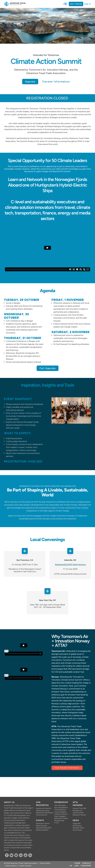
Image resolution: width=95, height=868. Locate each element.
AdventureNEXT (42, 830)
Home (77, 863)
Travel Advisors (60, 810)
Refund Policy (11, 866)
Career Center (78, 813)
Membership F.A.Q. (59, 822)
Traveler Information (56, 82)
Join (77, 866)
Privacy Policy (45, 863)
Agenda (30, 82)
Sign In (88, 4)
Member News (78, 828)
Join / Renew (76, 4)
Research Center (79, 815)
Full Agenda (48, 368)
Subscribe (77, 823)
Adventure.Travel (43, 811)
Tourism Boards (60, 812)
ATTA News (77, 826)
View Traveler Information (67, 768)
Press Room (77, 830)
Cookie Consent (25, 866)
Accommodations (61, 808)
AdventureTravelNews (43, 813)
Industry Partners (61, 814)
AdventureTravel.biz (43, 808)
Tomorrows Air (42, 815)
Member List (78, 811)
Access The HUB (79, 808)
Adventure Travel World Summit (43, 825)
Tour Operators (60, 805)
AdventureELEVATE (43, 828)
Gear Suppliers (60, 816)
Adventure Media (61, 818)
